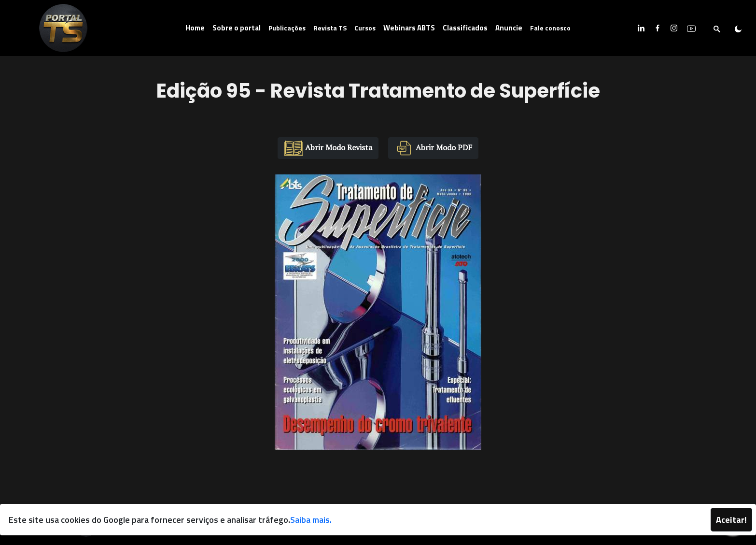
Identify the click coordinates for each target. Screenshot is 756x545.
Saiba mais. (311, 520)
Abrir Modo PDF (433, 148)
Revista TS (330, 28)
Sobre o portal (237, 28)
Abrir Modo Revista (328, 148)
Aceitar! (731, 520)
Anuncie (509, 28)
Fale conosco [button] (550, 28)
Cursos (365, 28)
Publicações (287, 28)
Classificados (465, 28)
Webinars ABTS (409, 28)
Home (195, 28)
